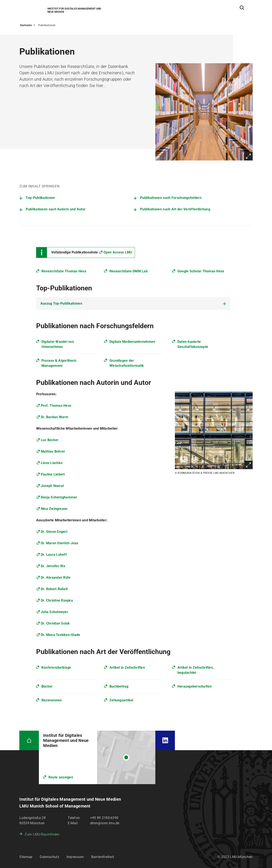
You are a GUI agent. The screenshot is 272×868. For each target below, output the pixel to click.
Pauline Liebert (53, 474)
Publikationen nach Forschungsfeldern (171, 198)
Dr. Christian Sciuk (55, 623)
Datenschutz (50, 857)
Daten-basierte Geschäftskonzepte (193, 344)
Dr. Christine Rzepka (57, 600)
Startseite (26, 25)
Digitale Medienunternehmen (132, 342)
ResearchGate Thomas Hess (64, 271)
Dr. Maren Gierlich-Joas (60, 543)
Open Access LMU (118, 252)
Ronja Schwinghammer (59, 497)
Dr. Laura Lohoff (54, 555)
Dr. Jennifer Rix (53, 566)
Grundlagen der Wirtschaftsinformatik (127, 363)
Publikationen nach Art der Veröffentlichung (175, 209)
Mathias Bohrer (53, 451)
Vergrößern (248, 156)
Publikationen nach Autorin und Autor (56, 209)
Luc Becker (50, 440)
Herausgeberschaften (195, 686)
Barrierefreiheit (103, 857)
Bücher (47, 686)
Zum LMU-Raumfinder (42, 834)
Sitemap (26, 857)
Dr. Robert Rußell (54, 589)
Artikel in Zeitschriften (127, 668)
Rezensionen (52, 700)
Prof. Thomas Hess (56, 406)
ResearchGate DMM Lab (129, 271)
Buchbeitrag (119, 686)
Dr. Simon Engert (54, 532)
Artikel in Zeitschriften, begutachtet (196, 670)
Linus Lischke (52, 463)
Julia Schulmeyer (55, 612)
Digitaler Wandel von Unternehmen (58, 344)
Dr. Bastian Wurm (55, 417)
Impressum (75, 857)
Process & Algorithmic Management (59, 363)
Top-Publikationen (40, 198)
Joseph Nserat (52, 486)
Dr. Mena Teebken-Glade (61, 635)
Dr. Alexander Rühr (56, 577)
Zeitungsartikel (121, 700)
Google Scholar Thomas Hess (201, 271)
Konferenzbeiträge (56, 668)
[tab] (133, 304)
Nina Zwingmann (54, 509)
